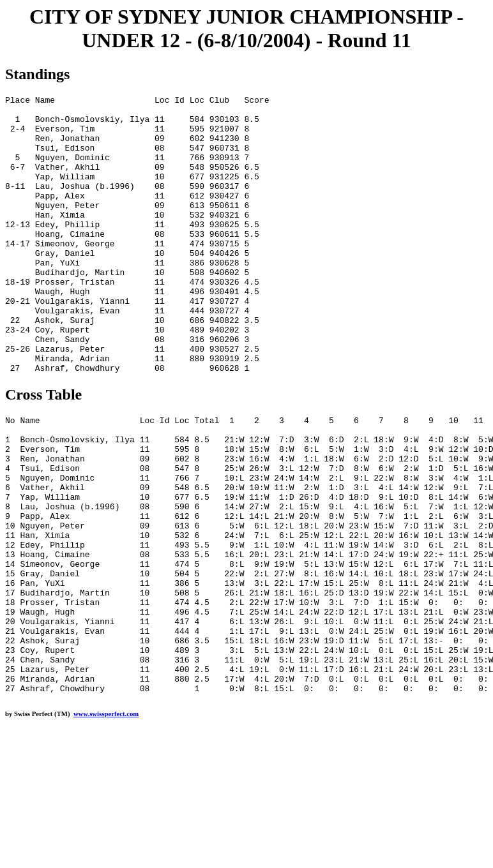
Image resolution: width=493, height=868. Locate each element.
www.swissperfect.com (106, 825)
